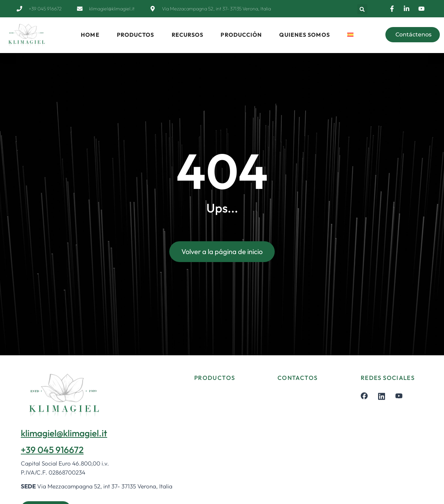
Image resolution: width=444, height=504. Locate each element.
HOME (90, 35)
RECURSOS (188, 35)
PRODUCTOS (136, 35)
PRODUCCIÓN (241, 35)
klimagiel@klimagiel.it (64, 433)
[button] (362, 9)
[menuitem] (350, 35)
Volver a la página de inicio (222, 252)
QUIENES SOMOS (304, 35)
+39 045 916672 (52, 450)
